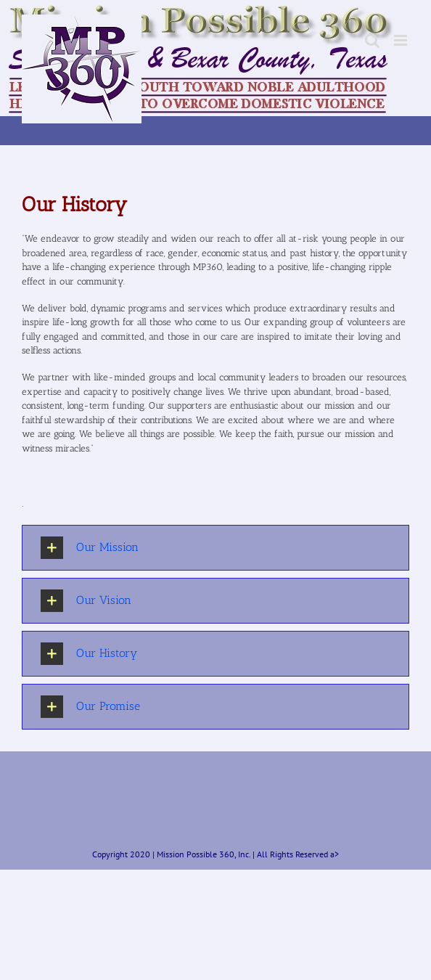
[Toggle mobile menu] (402, 40)
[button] (215, 548)
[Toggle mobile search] (372, 40)
